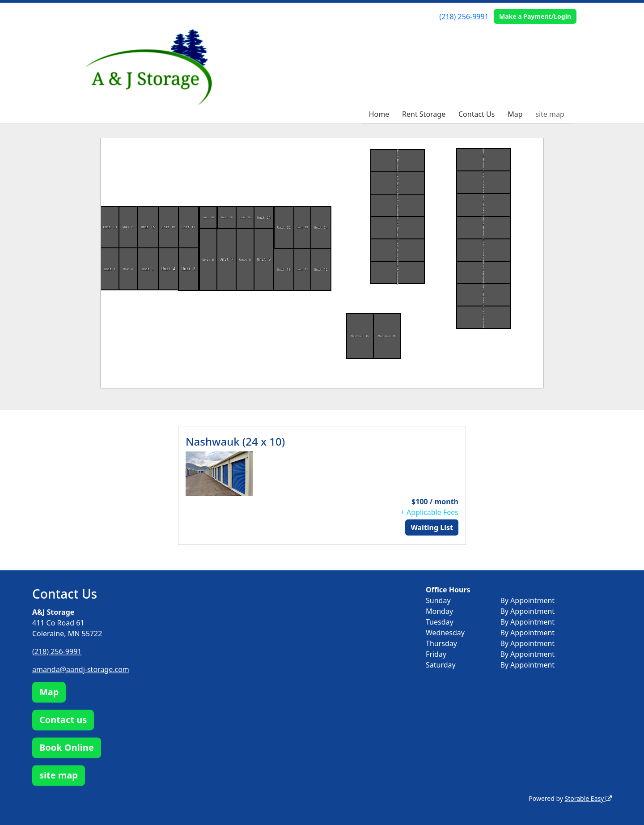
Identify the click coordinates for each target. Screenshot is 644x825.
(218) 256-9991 (464, 17)
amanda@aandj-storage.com (81, 669)
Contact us (63, 720)
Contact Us (477, 114)
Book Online (67, 747)
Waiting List (432, 527)
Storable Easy (588, 798)
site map (550, 114)
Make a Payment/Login (535, 16)
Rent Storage (424, 114)
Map (515, 114)
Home (379, 114)
